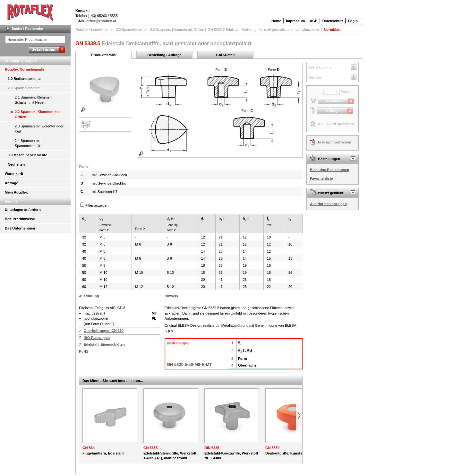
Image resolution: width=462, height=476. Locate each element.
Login (353, 21)
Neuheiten (16, 164)
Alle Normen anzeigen (328, 204)
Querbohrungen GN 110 (104, 331)
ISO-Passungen (97, 338)
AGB (313, 21)
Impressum (296, 21)
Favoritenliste (321, 178)
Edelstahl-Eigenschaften (104, 344)
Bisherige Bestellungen (329, 170)
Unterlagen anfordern (23, 210)
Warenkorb (14, 174)
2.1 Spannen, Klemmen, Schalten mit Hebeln (34, 100)
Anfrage (12, 183)
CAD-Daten (225, 55)
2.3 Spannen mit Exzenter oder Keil (39, 129)
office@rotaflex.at (101, 21)
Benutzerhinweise (20, 219)
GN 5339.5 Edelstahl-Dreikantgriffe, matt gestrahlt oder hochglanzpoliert (264, 30)
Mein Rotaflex (16, 192)
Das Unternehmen (20, 228)
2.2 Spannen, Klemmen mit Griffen (37, 114)
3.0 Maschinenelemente (27, 155)
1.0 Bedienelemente (24, 79)
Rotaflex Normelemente (25, 69)
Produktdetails (103, 55)
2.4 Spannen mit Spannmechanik (28, 143)
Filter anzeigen (97, 205)
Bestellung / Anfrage (164, 55)
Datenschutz (333, 21)
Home (276, 21)
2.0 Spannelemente (24, 88)
